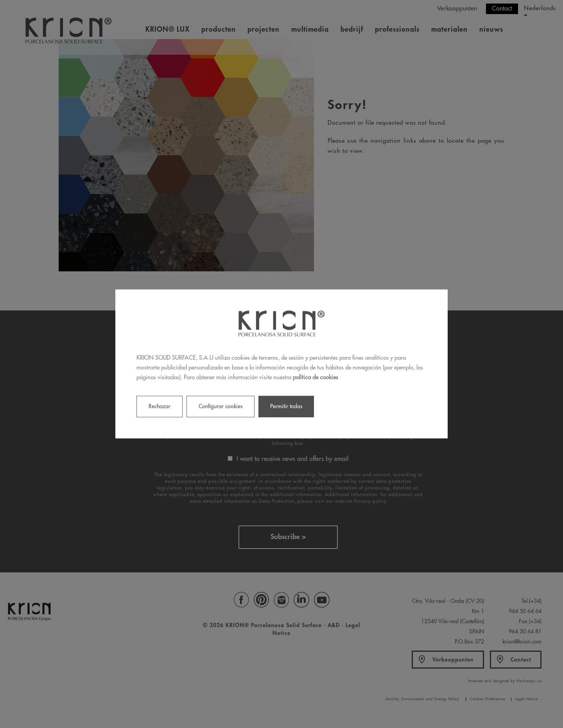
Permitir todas (286, 407)
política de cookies (316, 377)
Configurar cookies (221, 407)
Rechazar (160, 407)
